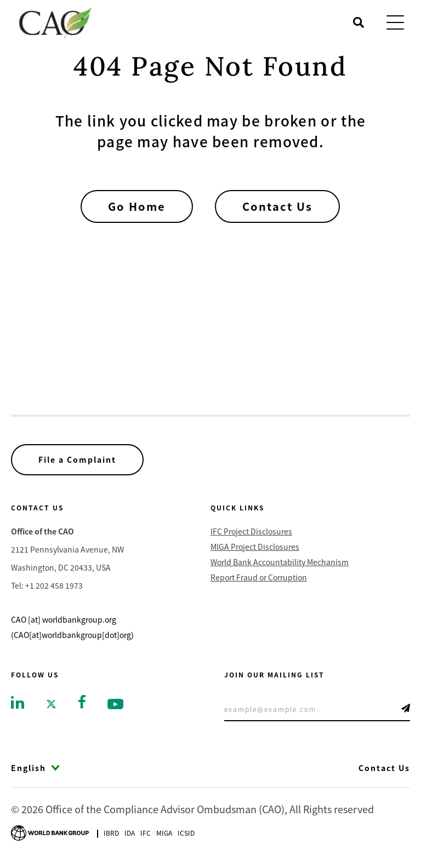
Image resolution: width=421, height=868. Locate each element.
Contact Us (277, 206)
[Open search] (359, 22)
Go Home (137, 206)
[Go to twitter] (51, 703)
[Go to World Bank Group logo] (50, 831)
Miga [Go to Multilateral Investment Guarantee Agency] (164, 833)
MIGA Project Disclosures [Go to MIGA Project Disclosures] (255, 547)
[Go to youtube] (115, 703)
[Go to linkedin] (18, 702)
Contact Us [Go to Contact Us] (384, 768)
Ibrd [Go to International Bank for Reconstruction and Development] (111, 833)
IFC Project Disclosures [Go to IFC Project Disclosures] (251, 531)
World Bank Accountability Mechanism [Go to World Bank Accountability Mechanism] (280, 562)
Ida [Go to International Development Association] (130, 833)
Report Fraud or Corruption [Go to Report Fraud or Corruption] (259, 577)
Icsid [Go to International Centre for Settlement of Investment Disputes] (186, 833)
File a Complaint (77, 459)
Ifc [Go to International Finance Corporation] (146, 833)
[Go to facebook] (82, 700)
